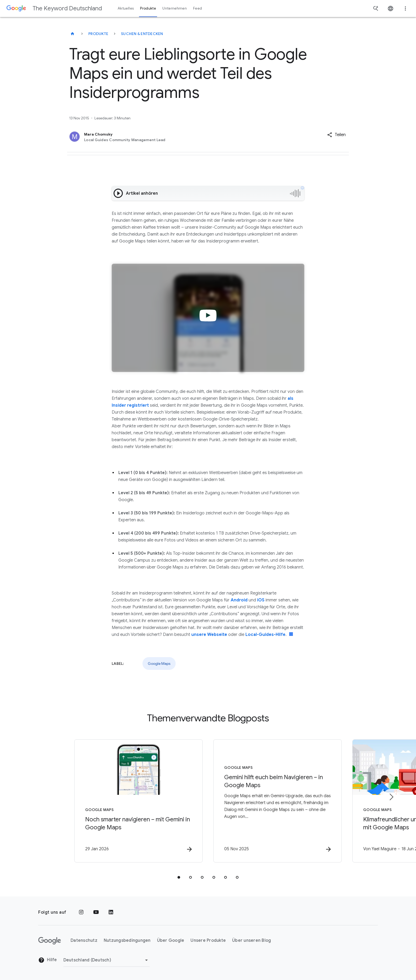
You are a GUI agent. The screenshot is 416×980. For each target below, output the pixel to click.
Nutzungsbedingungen (127, 940)
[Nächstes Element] (391, 797)
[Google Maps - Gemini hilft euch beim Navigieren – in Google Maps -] (278, 801)
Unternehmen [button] (175, 8)
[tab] (179, 877)
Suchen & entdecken (142, 34)
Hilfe (48, 960)
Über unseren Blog (252, 940)
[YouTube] (96, 912)
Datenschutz (84, 940)
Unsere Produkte (208, 940)
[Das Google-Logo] (50, 941)
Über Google (171, 940)
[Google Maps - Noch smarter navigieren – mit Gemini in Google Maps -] (138, 801)
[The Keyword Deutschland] (72, 34)
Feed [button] (198, 8)
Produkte (98, 34)
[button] (336, 135)
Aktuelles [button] (126, 8)
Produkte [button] (148, 8)
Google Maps (159, 664)
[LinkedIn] (111, 912)
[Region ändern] (107, 960)
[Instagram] (81, 912)
